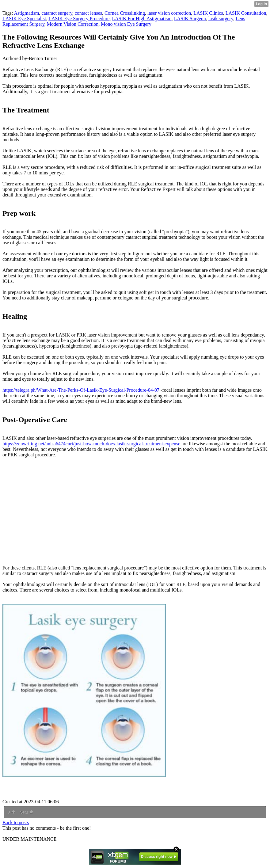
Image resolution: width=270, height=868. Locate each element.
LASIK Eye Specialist (24, 19)
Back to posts (16, 822)
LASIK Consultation (246, 13)
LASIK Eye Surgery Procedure (79, 19)
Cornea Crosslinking (125, 13)
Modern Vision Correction (73, 24)
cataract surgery (57, 13)
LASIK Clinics (208, 13)
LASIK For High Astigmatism (142, 19)
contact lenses (88, 13)
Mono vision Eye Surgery (126, 24)
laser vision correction (169, 13)
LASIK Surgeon (190, 19)
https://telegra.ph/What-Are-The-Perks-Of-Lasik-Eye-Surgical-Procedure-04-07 (81, 390)
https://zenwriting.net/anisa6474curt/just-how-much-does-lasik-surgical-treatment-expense (91, 444)
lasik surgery (221, 19)
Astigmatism (27, 13)
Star (27, 812)
